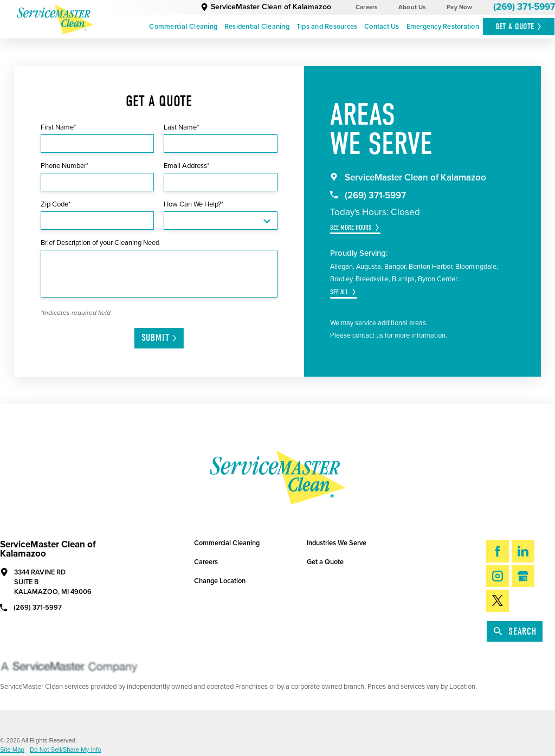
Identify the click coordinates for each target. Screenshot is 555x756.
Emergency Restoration (443, 27)
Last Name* (181, 127)
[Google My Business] (523, 576)
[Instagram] (498, 576)
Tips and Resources (327, 27)
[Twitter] (498, 601)
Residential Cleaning (257, 27)
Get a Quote (325, 562)
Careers (367, 7)
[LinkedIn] (523, 551)
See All (339, 292)
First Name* (58, 127)
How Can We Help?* (193, 204)
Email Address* (186, 166)
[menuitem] (183, 27)
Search (515, 632)
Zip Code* (56, 204)
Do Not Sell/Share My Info (65, 750)
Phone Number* (64, 166)
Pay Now (460, 7)
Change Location (220, 581)
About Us (412, 7)
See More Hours (351, 227)
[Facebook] (498, 551)
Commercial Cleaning (183, 27)
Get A (519, 27)
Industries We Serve (337, 543)
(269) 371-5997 (524, 7)
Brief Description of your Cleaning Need (100, 243)
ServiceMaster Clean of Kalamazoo (266, 7)
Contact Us (382, 27)
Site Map (12, 750)
